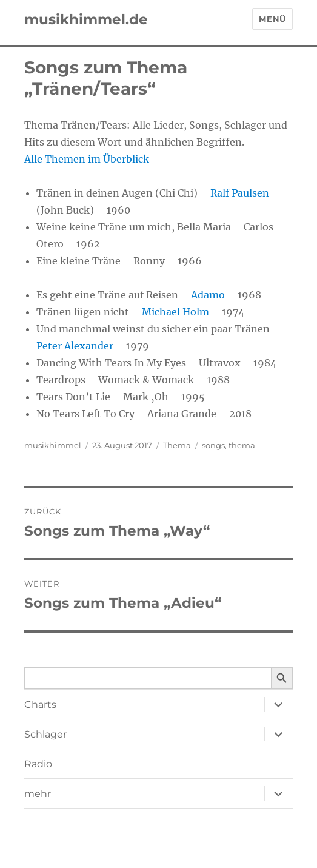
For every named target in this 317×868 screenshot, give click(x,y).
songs (213, 445)
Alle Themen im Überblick (87, 159)
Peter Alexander (75, 346)
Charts (40, 705)
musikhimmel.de (86, 19)
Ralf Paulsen (240, 193)
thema (242, 445)
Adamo (208, 295)
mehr (38, 794)
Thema (177, 445)
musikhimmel (53, 445)
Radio (38, 764)
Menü (272, 19)
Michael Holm (175, 312)
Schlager (45, 734)
